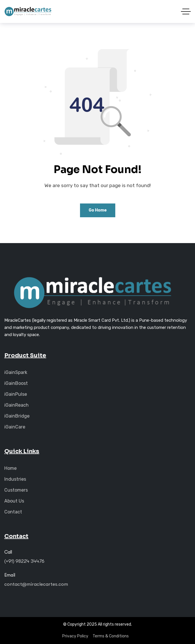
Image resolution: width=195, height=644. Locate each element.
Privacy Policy (75, 636)
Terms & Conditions (111, 636)
